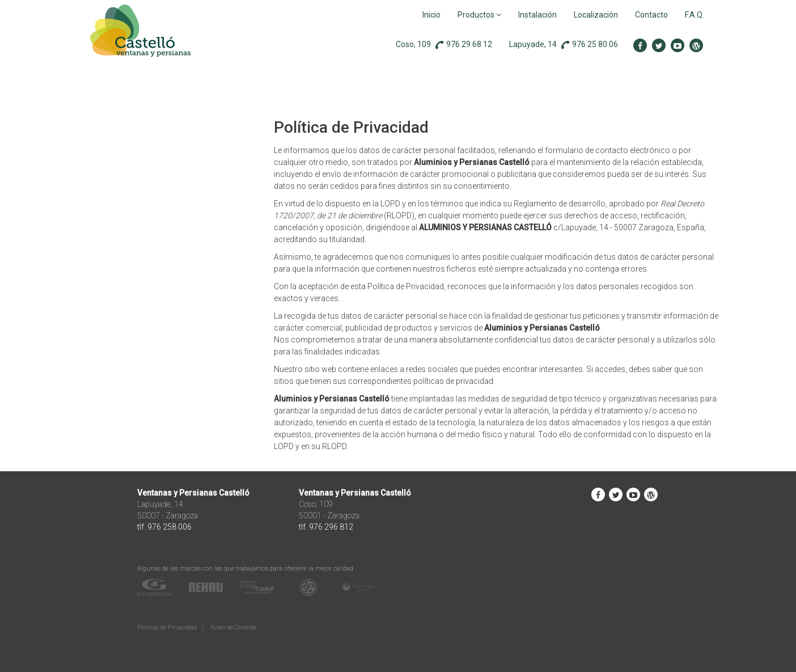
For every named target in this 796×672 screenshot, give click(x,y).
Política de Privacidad (167, 627)
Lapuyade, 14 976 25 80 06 (564, 45)
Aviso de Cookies (233, 627)
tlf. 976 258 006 (164, 527)
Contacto (651, 15)
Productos (479, 15)
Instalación (537, 15)
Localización (596, 15)
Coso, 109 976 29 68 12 (444, 45)
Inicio (431, 15)
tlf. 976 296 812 (326, 527)
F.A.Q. (695, 15)
